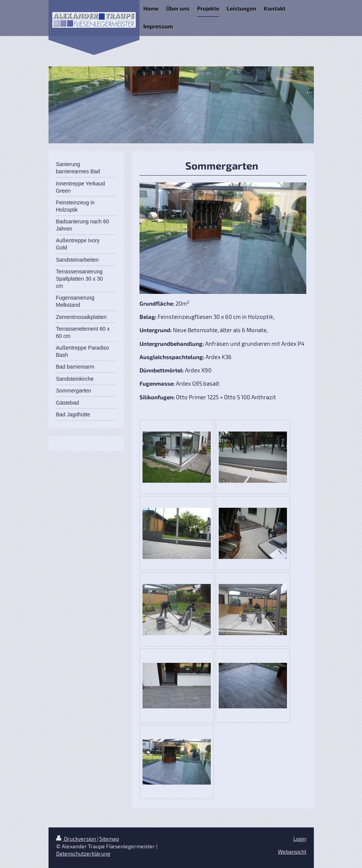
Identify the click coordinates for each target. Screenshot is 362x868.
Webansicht (292, 852)
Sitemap (109, 839)
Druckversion (77, 839)
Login (300, 839)
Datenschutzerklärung (83, 853)
